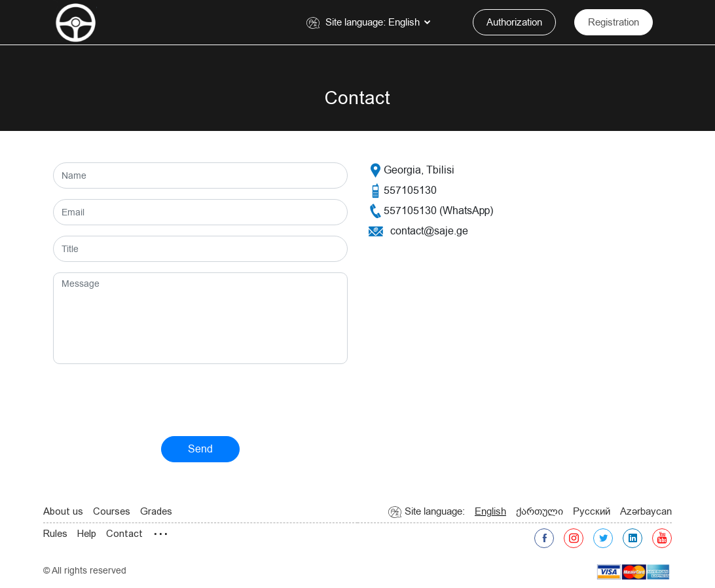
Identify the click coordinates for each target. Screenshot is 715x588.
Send (200, 449)
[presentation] (153, 400)
